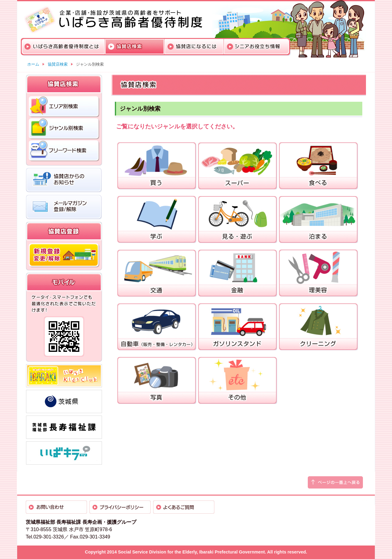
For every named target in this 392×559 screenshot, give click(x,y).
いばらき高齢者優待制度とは (63, 47)
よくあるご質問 (184, 507)
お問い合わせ (56, 507)
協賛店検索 (135, 47)
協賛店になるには (194, 47)
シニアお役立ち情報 (256, 47)
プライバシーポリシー (120, 507)
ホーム (33, 64)
